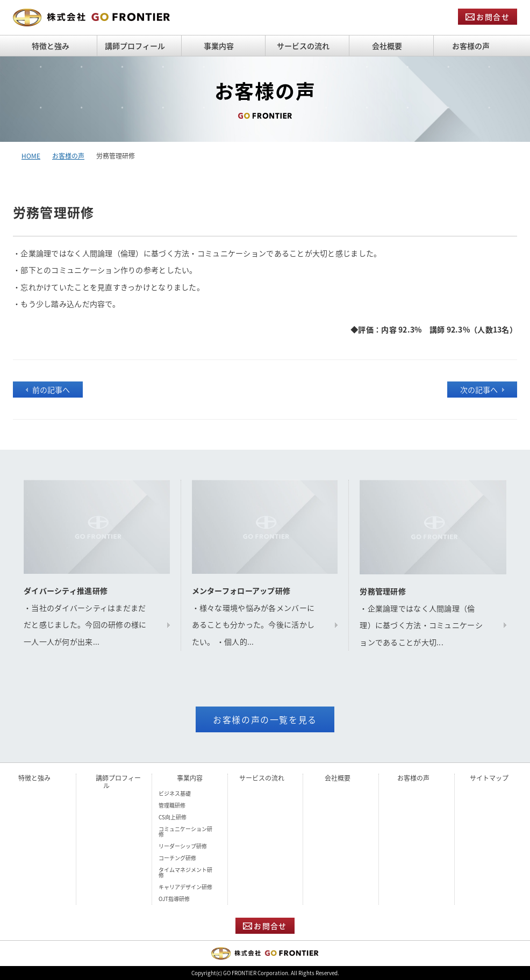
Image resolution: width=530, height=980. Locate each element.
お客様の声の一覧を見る (265, 719)
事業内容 (190, 778)
